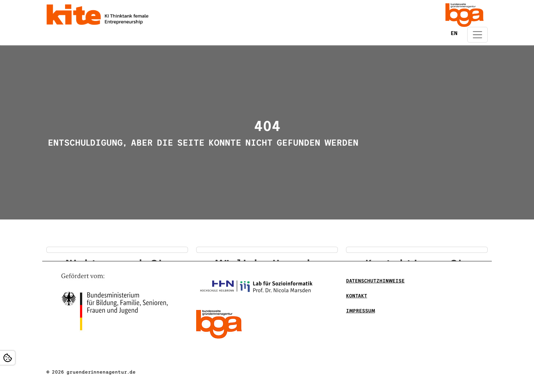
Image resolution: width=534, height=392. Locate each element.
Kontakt (357, 296)
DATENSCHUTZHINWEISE (375, 281)
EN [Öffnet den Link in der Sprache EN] (454, 33)
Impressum (360, 311)
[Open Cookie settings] (7, 358)
